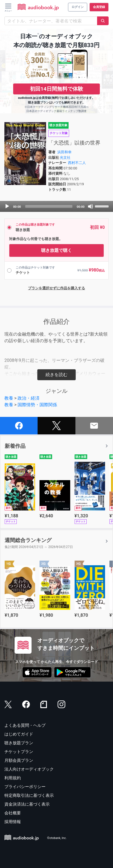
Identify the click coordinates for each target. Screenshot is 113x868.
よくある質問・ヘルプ (25, 725)
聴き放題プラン (19, 743)
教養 (9, 398)
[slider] (49, 206)
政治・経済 (29, 398)
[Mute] (91, 206)
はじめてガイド (19, 734)
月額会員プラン (19, 760)
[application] (56, 206)
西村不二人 (77, 163)
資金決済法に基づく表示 (27, 804)
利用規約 (13, 778)
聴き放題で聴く (56, 250)
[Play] (7, 206)
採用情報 (13, 822)
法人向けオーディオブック (29, 769)
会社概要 (13, 813)
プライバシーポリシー (25, 787)
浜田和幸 (64, 152)
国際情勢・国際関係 (37, 405)
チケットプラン (19, 752)
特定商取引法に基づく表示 (29, 795)
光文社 (65, 158)
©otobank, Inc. (57, 838)
